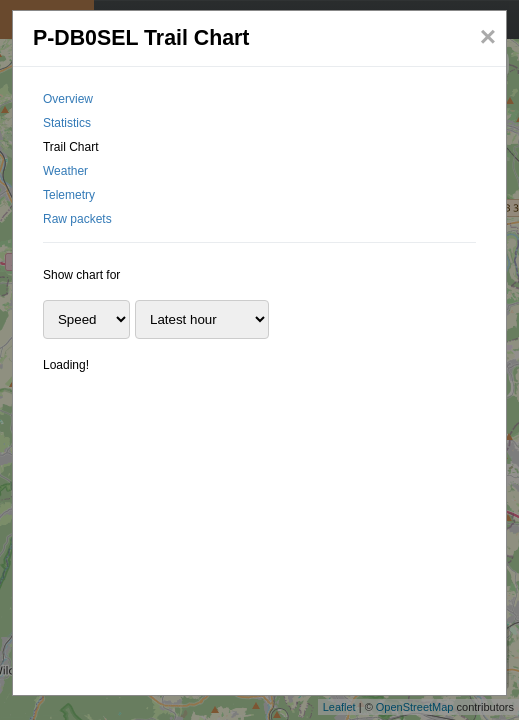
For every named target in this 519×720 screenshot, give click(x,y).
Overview (68, 99)
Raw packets (77, 219)
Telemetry (69, 195)
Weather (65, 171)
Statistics (67, 123)
